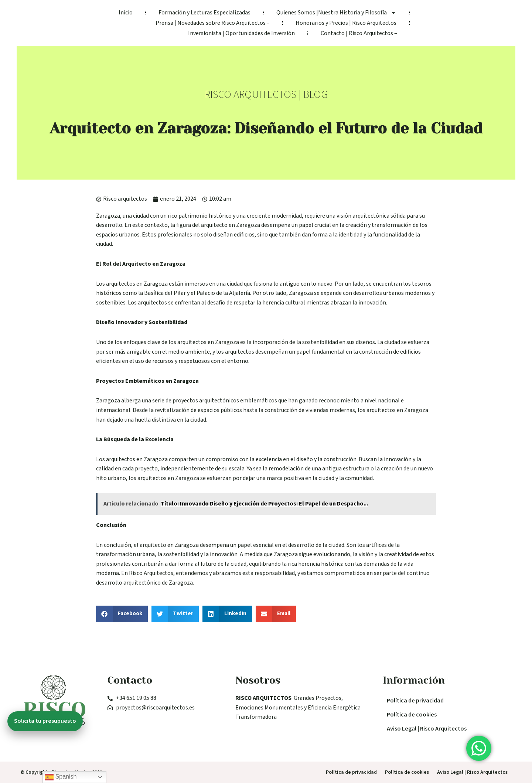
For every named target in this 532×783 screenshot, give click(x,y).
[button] (122, 614)
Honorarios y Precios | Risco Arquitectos (346, 23)
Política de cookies (412, 715)
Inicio (126, 13)
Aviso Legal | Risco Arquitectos (427, 729)
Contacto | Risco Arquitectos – (359, 33)
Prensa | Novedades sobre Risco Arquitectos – (213, 23)
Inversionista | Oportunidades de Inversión (241, 33)
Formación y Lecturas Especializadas (204, 13)
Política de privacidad (415, 701)
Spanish (61, 777)
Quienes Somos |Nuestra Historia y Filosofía (336, 13)
